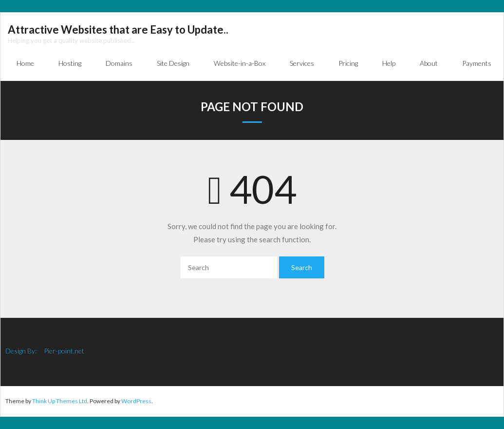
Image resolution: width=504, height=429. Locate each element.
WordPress (136, 401)
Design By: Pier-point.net (45, 351)
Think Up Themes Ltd (60, 401)
